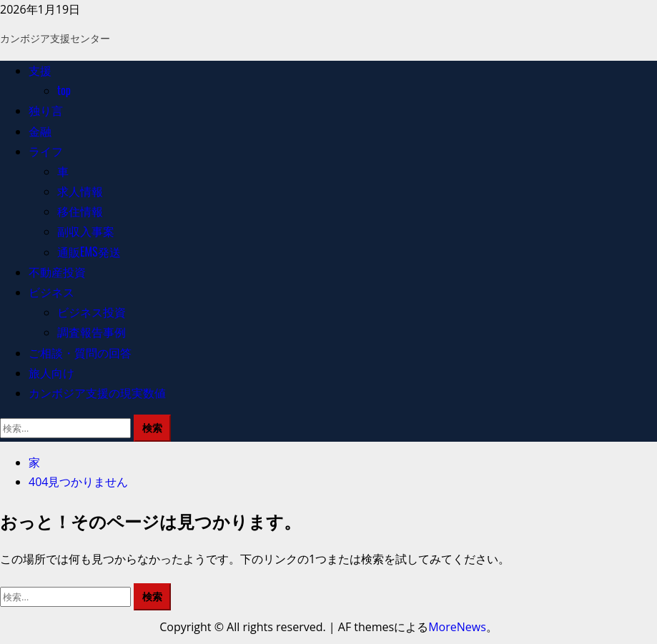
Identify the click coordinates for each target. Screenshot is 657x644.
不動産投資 (57, 272)
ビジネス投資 (92, 312)
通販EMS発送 (89, 252)
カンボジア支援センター (55, 38)
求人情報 (80, 191)
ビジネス (51, 292)
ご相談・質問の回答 (80, 352)
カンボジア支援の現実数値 (97, 392)
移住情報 (80, 211)
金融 (40, 131)
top (64, 90)
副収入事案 (86, 231)
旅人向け (51, 372)
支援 (40, 70)
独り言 (46, 110)
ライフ (46, 151)
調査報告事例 (92, 332)
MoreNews (457, 627)
